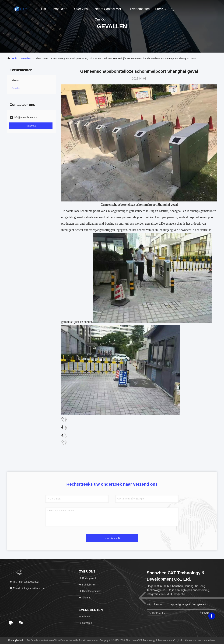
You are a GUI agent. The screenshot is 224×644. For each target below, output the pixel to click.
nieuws (16, 80)
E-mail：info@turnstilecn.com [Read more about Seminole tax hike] (27, 588)
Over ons (81, 9)
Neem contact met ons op (108, 11)
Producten (60, 9)
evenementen (140, 9)
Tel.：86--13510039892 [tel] (24, 582)
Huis (43, 9)
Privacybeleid (15, 640)
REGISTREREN (206, 613)
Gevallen (26, 59)
